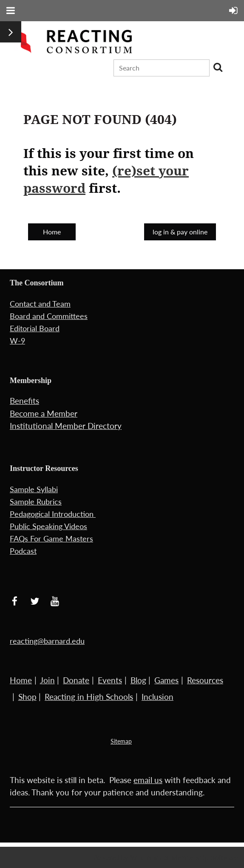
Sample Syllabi (34, 489)
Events (110, 680)
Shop (27, 697)
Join (47, 680)
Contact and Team (40, 304)
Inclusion (157, 697)
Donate (76, 680)
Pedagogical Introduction (53, 514)
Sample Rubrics (36, 502)
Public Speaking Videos (48, 526)
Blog (138, 680)
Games (166, 680)
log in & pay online (180, 232)
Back (110, 230)
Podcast (23, 551)
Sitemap (121, 741)
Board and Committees (49, 316)
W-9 (17, 341)
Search (218, 67)
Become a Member (44, 413)
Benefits (24, 401)
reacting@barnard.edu (47, 641)
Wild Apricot (150, 857)
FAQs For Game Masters (51, 538)
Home (52, 232)
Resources (205, 680)
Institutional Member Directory (66, 426)
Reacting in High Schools (89, 697)
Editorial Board (35, 328)
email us (148, 780)
